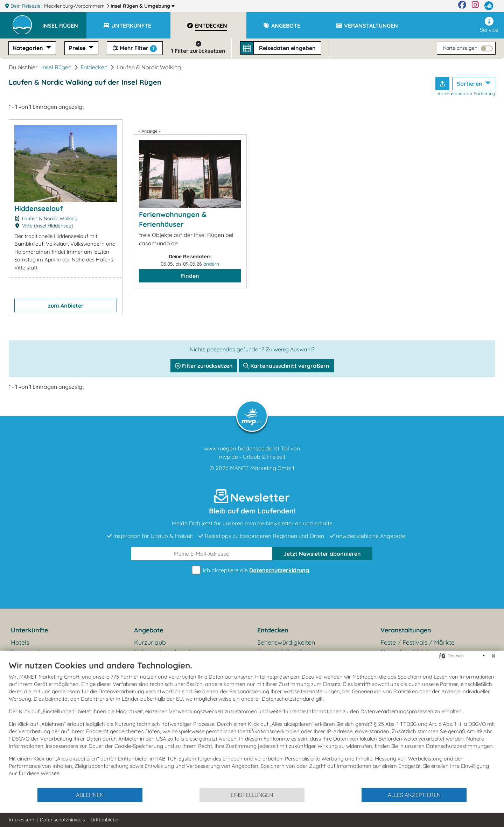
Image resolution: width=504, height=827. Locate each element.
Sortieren (470, 84)
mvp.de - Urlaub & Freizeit (252, 457)
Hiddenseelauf (38, 208)
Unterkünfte (29, 630)
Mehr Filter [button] (135, 48)
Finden (190, 276)
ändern (211, 264)
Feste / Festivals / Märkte (418, 642)
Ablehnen (90, 795)
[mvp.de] (489, 6)
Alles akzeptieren (414, 795)
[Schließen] (493, 656)
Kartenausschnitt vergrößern (286, 366)
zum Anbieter (66, 306)
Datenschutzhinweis (62, 820)
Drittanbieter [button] (105, 820)
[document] (252, 724)
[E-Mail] (202, 554)
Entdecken (94, 67)
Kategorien (29, 48)
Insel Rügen (143, 6)
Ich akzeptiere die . (252, 570)
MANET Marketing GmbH (262, 468)
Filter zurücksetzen (204, 366)
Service (489, 25)
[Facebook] (462, 6)
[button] (64, 22)
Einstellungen (252, 795)
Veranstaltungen (406, 630)
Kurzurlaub (150, 642)
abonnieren (322, 554)
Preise (78, 48)
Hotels (20, 642)
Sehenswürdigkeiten (286, 642)
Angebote (149, 630)
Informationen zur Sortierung (465, 93)
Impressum (22, 820)
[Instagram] (475, 6)
